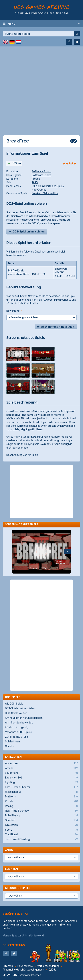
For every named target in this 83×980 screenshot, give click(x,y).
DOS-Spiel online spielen (29, 232)
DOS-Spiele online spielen (20, 708)
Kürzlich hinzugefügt (17, 727)
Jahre (9, 850)
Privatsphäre (25, 966)
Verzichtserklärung (48, 966)
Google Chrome (57, 220)
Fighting (41, 783)
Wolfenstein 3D (15, 419)
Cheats (9, 746)
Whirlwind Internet (30, 975)
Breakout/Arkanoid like (45, 193)
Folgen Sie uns (14, 945)
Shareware (61, 269)
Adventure (41, 764)
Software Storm (41, 172)
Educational (41, 773)
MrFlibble (33, 455)
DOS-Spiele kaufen (16, 713)
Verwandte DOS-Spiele (18, 732)
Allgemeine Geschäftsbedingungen (23, 970)
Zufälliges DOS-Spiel (17, 737)
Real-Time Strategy (41, 811)
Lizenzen (11, 869)
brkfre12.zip (16, 271)
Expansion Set (41, 778)
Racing (41, 806)
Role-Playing (41, 816)
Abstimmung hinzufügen (58, 327)
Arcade (36, 179)
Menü (12, 24)
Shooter (41, 820)
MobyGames (39, 190)
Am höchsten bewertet (19, 723)
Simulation (41, 825)
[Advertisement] (41, 88)
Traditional (41, 835)
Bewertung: (14, 311)
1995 (35, 182)
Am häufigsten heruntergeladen (24, 718)
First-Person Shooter (41, 787)
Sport (41, 830)
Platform (41, 797)
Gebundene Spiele (18, 888)
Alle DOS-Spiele (14, 704)
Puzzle (41, 801)
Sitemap (8, 966)
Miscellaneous (41, 792)
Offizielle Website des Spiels (48, 186)
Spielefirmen (12, 742)
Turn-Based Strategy (41, 839)
